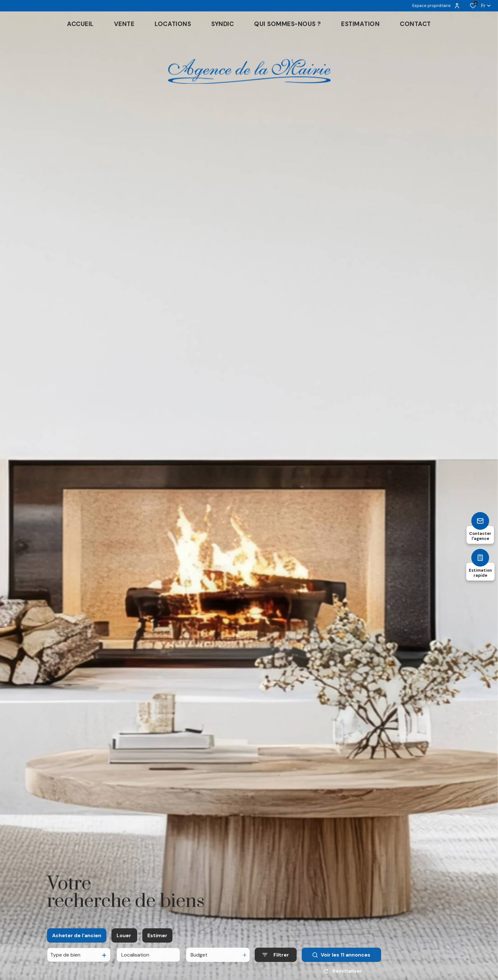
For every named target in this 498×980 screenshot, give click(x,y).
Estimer (157, 940)
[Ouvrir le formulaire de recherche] (276, 960)
